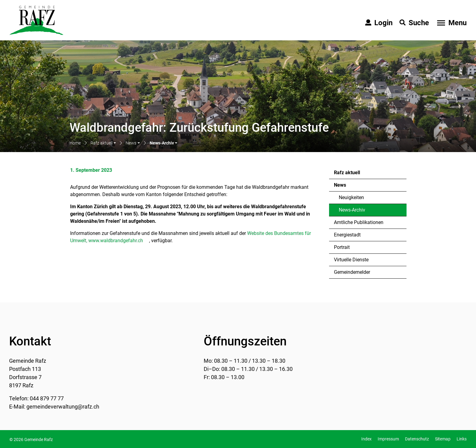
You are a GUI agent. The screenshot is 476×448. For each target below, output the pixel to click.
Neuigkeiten (351, 197)
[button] (103, 143)
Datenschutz (417, 439)
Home (75, 143)
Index (366, 439)
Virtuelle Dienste (351, 260)
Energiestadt (347, 235)
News (340, 185)
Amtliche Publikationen (359, 222)
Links (462, 439)
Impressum (388, 439)
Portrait (342, 247)
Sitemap (443, 439)
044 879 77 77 (47, 398)
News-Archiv (355, 212)
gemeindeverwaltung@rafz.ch (63, 407)
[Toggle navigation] (451, 23)
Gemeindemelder (352, 272)
